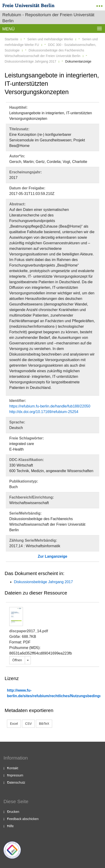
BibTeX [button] (44, 724)
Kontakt (13, 768)
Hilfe (10, 826)
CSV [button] (28, 724)
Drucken (13, 812)
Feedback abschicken (23, 819)
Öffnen (17, 660)
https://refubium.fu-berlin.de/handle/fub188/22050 (50, 406)
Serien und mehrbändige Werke (50, 39)
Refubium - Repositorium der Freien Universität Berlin (48, 18)
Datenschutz (16, 782)
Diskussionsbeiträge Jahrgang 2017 (30, 61)
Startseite (11, 39)
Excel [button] (14, 724)
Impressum (15, 775)
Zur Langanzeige (52, 556)
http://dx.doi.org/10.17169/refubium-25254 (44, 412)
